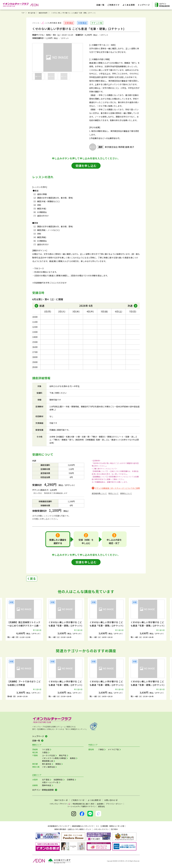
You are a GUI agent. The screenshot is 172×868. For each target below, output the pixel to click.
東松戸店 (63, 755)
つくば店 (46, 749)
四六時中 (114, 829)
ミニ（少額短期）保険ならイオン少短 (110, 826)
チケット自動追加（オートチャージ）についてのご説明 (117, 488)
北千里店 (46, 780)
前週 (42, 306)
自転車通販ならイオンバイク (83, 826)
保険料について (126, 493)
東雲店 (58, 764)
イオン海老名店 (48, 767)
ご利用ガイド (76, 800)
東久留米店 (32, 13)
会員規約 (100, 804)
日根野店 (71, 780)
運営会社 (101, 806)
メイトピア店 (113, 749)
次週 (130, 306)
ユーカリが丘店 (48, 755)
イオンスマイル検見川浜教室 (54, 758)
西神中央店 (47, 785)
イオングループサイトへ (59, 804)
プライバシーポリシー (114, 804)
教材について (113, 493)
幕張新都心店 (48, 761)
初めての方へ (60, 800)
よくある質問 (93, 800)
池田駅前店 (58, 780)
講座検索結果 (43, 13)
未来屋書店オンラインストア (59, 826)
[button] (16, 617)
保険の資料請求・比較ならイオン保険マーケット (73, 829)
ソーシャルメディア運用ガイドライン (82, 806)
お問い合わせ (110, 800)
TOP (23, 13)
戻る (33, 578)
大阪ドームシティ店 (50, 782)
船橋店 (73, 758)
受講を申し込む (86, 166)
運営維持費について (99, 493)
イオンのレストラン (101, 829)
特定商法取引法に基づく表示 (83, 804)
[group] (24, 619)
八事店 (101, 749)
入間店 (45, 752)
